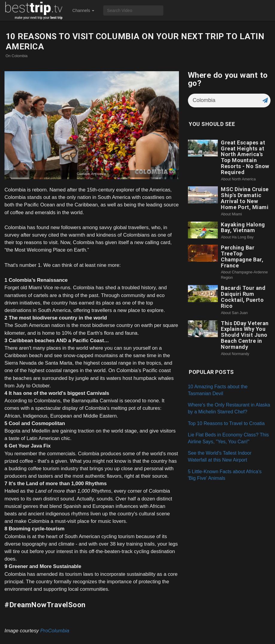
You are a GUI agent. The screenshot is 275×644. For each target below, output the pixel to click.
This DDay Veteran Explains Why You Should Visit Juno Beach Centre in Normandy (245, 335)
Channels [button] (83, 10)
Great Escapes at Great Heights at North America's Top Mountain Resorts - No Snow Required (245, 157)
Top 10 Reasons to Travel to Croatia (226, 423)
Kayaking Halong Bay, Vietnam (243, 227)
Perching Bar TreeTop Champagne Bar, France (242, 256)
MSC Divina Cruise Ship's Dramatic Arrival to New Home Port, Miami (245, 198)
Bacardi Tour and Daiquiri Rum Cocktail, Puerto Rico (243, 297)
